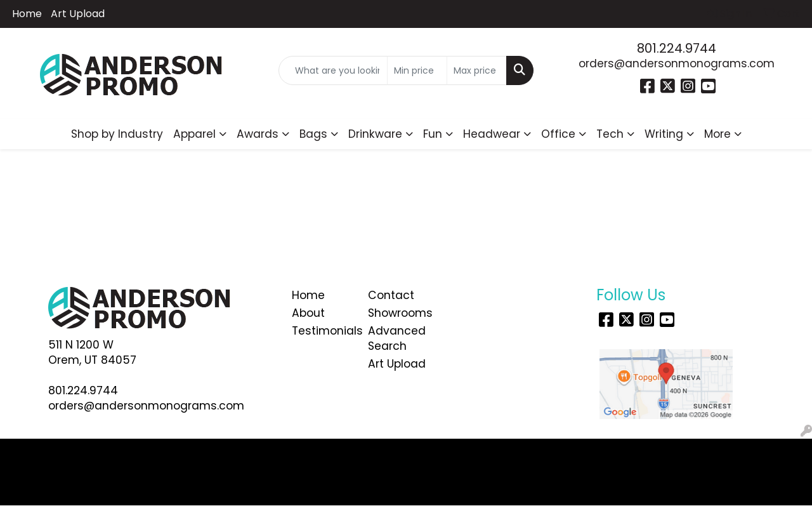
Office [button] (558, 134)
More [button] (717, 134)
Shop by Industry (117, 134)
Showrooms (398, 313)
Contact (391, 295)
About (308, 313)
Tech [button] (610, 134)
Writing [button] (664, 134)
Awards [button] (258, 134)
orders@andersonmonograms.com (677, 63)
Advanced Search (397, 338)
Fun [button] (433, 134)
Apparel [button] (194, 134)
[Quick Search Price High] (477, 70)
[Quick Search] (333, 70)
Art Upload (78, 14)
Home (27, 14)
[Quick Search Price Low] (417, 70)
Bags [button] (313, 134)
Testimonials (322, 331)
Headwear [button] (492, 134)
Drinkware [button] (375, 134)
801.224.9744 (677, 48)
